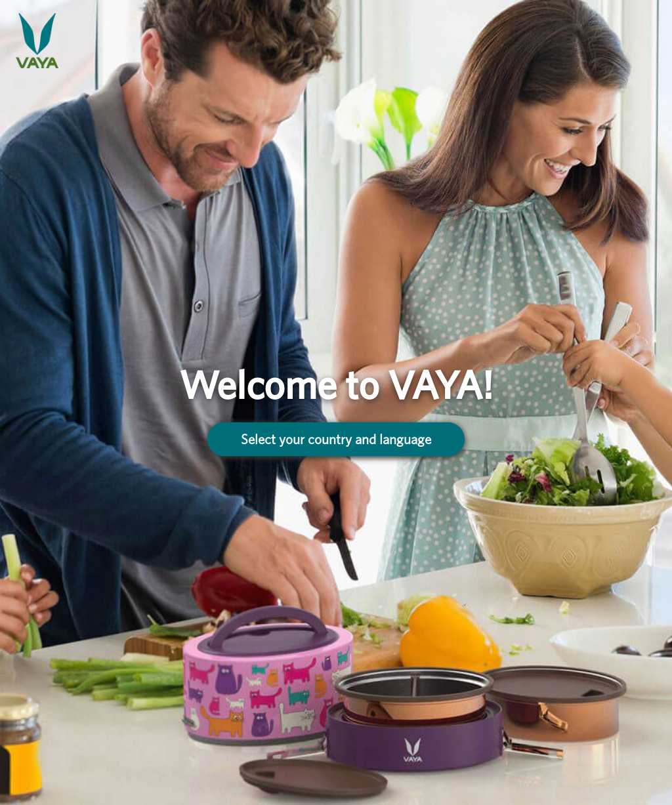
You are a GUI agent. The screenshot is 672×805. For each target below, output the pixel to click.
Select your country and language (336, 439)
